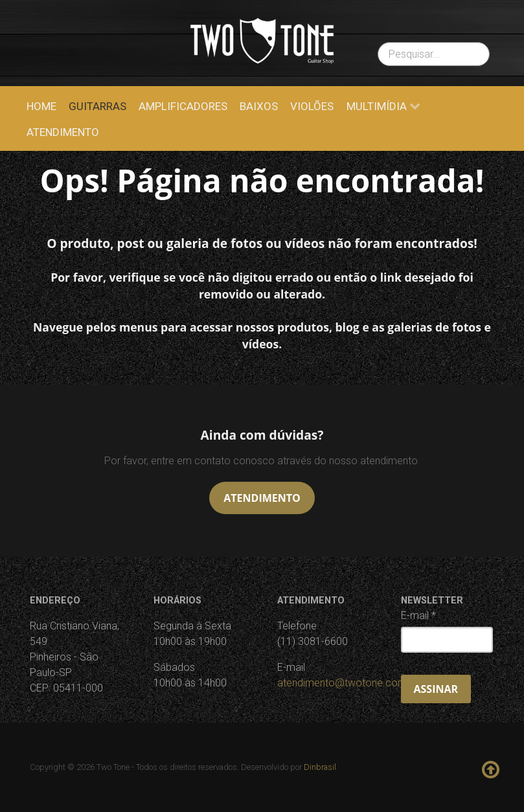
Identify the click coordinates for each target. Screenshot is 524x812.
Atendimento (262, 498)
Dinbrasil (320, 767)
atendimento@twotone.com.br (348, 683)
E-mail (418, 615)
